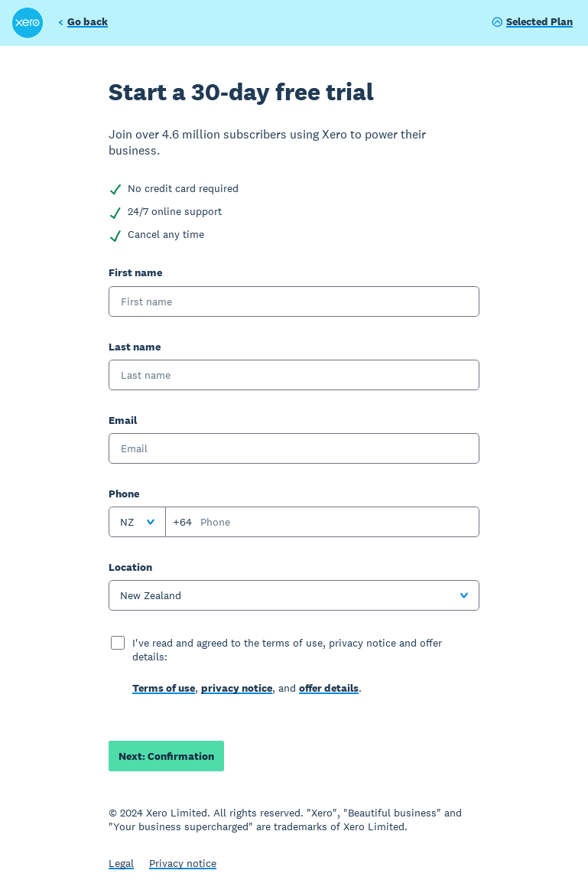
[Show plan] (532, 23)
